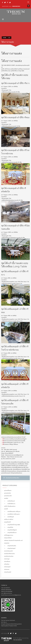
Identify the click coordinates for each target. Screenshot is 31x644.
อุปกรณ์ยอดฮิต (8, 496)
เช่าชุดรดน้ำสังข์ (8, 538)
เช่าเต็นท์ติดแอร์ (11, 501)
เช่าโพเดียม (7, 564)
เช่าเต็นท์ (6, 498)
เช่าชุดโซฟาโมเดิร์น (12, 546)
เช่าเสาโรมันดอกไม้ (8, 551)
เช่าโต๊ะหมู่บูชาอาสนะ (9, 535)
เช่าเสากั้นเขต (7, 561)
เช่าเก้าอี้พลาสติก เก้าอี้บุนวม (14, 512)
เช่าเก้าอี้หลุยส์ (11, 517)
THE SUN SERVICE (18, 640)
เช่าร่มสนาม (7, 569)
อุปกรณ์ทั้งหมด (8, 490)
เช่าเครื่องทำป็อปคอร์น (9, 554)
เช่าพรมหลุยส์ (7, 567)
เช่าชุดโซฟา (7, 543)
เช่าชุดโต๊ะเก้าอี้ (7, 522)
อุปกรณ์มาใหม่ (7, 493)
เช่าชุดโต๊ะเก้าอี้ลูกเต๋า (12, 530)
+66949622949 (16, 6)
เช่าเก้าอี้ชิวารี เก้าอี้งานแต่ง (14, 514)
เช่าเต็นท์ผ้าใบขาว (11, 504)
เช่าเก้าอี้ (6, 509)
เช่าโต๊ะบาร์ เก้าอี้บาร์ (9, 519)
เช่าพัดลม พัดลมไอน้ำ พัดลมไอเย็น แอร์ (13, 540)
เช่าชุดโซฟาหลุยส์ (11, 548)
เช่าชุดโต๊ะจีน (10, 527)
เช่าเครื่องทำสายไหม (9, 556)
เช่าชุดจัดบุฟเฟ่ (8, 572)
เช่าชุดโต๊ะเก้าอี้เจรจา (12, 533)
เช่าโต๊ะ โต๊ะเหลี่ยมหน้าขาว (10, 506)
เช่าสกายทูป (7, 559)
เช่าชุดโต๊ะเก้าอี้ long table (14, 525)
